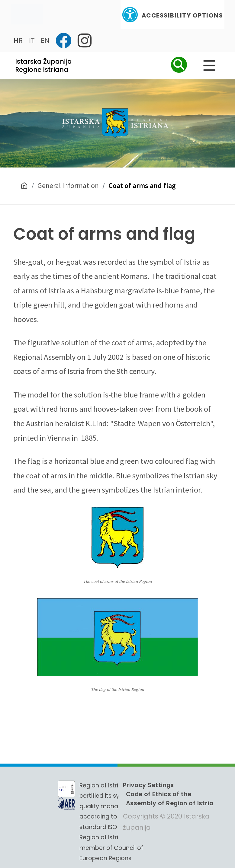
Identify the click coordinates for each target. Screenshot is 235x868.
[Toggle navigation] (27, 14)
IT (32, 40)
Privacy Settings (148, 785)
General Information (68, 185)
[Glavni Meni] (209, 65)
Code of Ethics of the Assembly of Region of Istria (170, 799)
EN (45, 40)
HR (18, 40)
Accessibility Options (172, 15)
